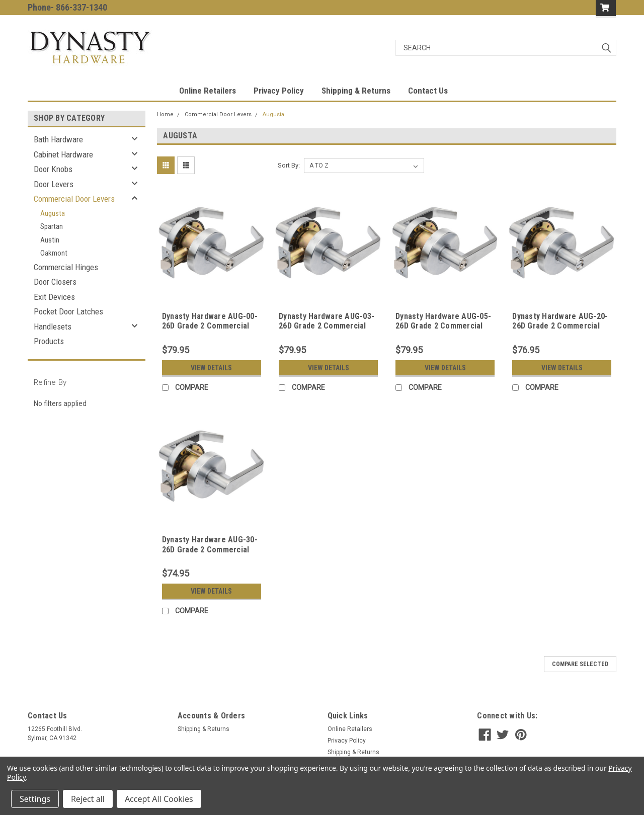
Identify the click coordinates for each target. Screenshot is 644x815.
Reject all (88, 799)
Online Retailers (208, 91)
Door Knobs (53, 169)
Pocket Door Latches (68, 311)
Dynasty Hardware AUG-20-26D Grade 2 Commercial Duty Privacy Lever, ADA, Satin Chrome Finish (560, 331)
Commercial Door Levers (74, 199)
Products (49, 341)
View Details (211, 368)
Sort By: (289, 165)
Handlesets (53, 327)
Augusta (53, 213)
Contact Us (428, 91)
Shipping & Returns (356, 91)
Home (165, 114)
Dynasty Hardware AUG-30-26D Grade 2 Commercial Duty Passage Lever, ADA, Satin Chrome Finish (210, 554)
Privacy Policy (279, 91)
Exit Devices (54, 297)
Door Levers (54, 184)
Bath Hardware (58, 139)
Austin (50, 240)
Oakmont (54, 253)
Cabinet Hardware (63, 154)
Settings (35, 799)
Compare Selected (580, 664)
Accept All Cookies (159, 799)
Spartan (52, 226)
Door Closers (55, 282)
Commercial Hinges (66, 267)
